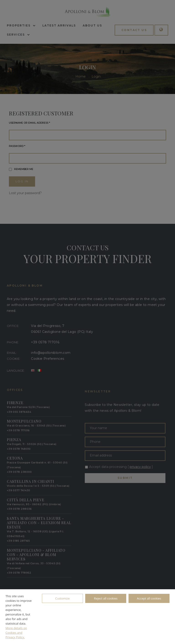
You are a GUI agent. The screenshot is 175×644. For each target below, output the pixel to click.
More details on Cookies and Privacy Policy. (16, 633)
